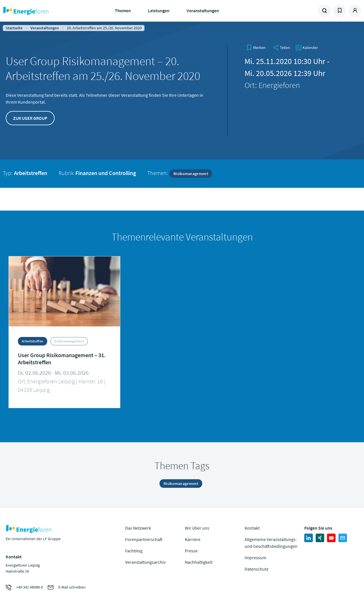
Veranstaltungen (203, 11)
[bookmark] (256, 48)
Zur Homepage (43, 11)
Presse (191, 551)
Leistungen (159, 11)
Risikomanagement (191, 174)
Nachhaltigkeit (199, 562)
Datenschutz (257, 569)
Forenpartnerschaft (144, 539)
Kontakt (252, 528)
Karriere (193, 539)
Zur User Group (30, 118)
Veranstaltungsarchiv (145, 562)
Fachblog (134, 551)
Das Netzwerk (138, 528)
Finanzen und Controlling (106, 173)
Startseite (14, 28)
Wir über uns (197, 528)
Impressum (255, 558)
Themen (123, 11)
